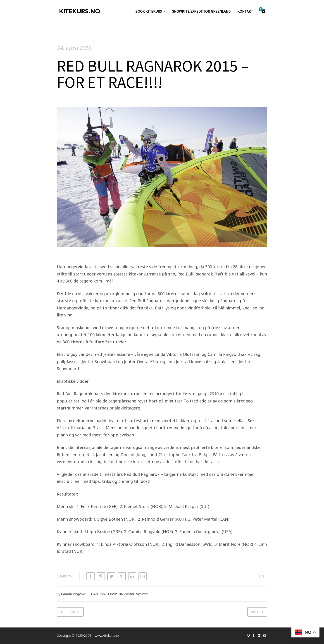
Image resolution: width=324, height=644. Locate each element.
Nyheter (142, 594)
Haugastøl (126, 594)
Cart (261, 10)
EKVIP (112, 594)
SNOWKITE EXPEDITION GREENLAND (201, 11)
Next (255, 612)
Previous (73, 612)
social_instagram (259, 636)
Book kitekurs (149, 11)
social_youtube (264, 636)
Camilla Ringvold (73, 594)
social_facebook (254, 636)
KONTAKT (245, 11)
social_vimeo (248, 636)
